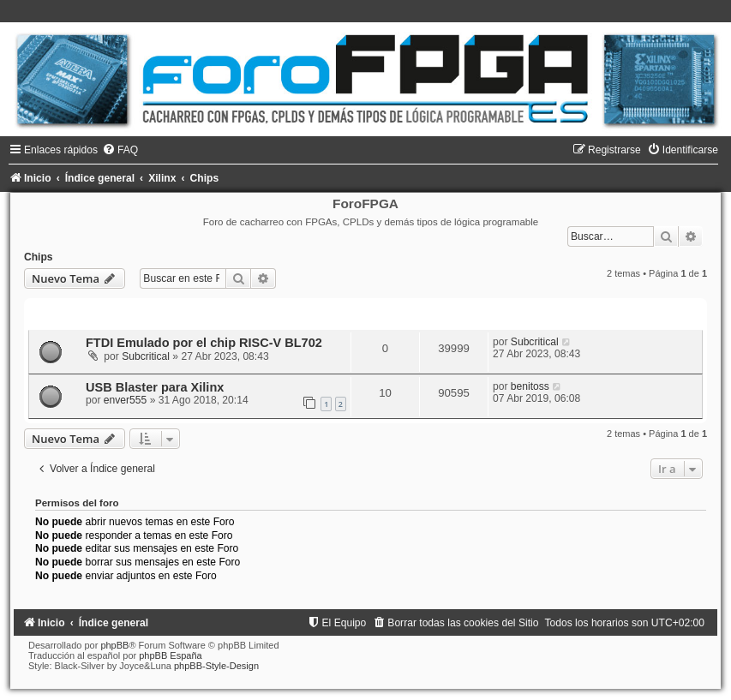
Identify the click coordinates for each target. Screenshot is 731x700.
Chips (39, 257)
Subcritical (146, 356)
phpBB (114, 645)
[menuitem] (120, 150)
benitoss (530, 386)
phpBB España (170, 655)
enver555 (125, 400)
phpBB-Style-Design (216, 666)
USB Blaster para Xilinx (155, 387)
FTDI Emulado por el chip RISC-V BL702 (204, 343)
